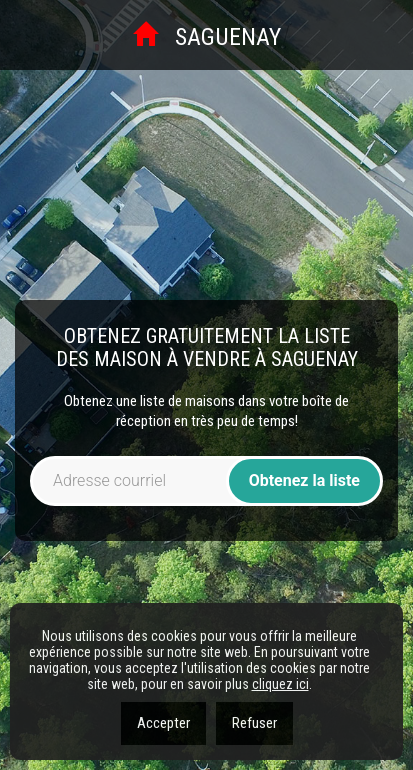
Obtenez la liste (304, 480)
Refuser (254, 723)
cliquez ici (280, 684)
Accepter (163, 723)
